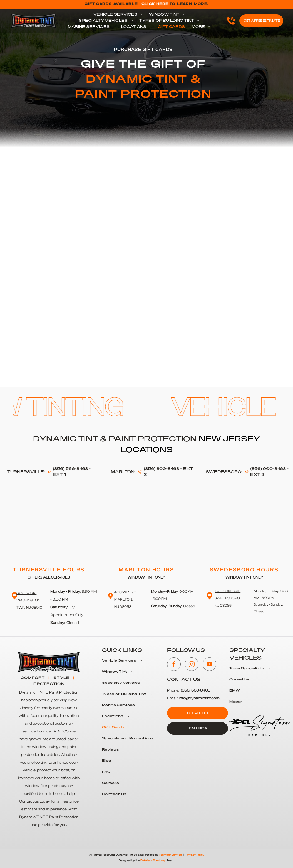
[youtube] (209, 665)
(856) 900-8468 (268, 469)
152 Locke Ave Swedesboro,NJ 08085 (228, 598)
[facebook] (174, 665)
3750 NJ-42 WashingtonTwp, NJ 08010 (29, 600)
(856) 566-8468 (70, 469)
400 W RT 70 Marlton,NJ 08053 (125, 599)
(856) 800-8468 (161, 469)
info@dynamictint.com (199, 698)
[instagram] (192, 665)
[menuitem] (118, 15)
